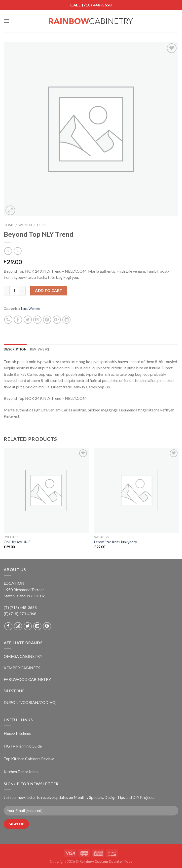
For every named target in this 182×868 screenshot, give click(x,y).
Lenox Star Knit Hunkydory (115, 542)
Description (15, 349)
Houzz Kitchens (17, 733)
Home (9, 225)
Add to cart (49, 290)
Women (25, 225)
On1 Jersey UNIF (17, 542)
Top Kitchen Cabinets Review (29, 759)
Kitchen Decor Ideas (21, 771)
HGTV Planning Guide (23, 746)
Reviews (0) (40, 349)
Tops (41, 225)
